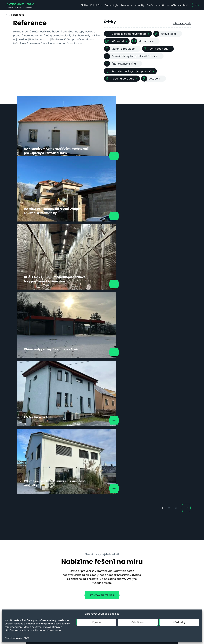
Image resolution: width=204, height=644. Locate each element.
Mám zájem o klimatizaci (74, 501)
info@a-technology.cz (163, 585)
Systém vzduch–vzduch (64, 589)
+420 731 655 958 (160, 581)
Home (7, 15)
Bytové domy (57, 564)
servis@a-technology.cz (165, 601)
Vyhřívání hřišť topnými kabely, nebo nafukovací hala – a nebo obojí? (114, 560)
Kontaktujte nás (102, 352)
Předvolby (179, 622)
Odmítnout (138, 622)
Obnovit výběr (182, 23)
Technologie (111, 5)
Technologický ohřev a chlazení (63, 577)
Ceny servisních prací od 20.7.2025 (26, 587)
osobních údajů (100, 492)
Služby (84, 5)
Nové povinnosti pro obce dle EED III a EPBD (118, 575)
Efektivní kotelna (59, 584)
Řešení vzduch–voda (62, 594)
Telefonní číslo (113, 445)
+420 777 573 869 (82, 410)
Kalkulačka (96, 5)
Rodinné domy (58, 554)
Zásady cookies (13, 638)
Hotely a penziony (60, 559)
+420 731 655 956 (160, 597)
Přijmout (97, 622)
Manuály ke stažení (177, 5)
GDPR (26, 638)
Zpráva (58, 462)
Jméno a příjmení (65, 428)
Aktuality (140, 5)
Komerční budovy (60, 569)
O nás (150, 5)
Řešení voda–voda (60, 600)
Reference (127, 5)
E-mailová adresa (65, 445)
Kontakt (160, 5)
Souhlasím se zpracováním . (85, 492)
